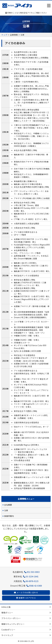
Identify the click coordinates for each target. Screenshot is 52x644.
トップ (4, 35)
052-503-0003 (33, 572)
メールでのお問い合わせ (27, 592)
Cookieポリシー (8, 630)
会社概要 (8, 505)
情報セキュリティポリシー (13, 624)
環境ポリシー (7, 613)
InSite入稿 (6, 607)
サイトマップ (7, 635)
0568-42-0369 (35, 586)
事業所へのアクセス (27, 598)
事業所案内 (9, 516)
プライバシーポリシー (11, 618)
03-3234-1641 (32, 576)
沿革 (6, 510)
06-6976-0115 (32, 581)
